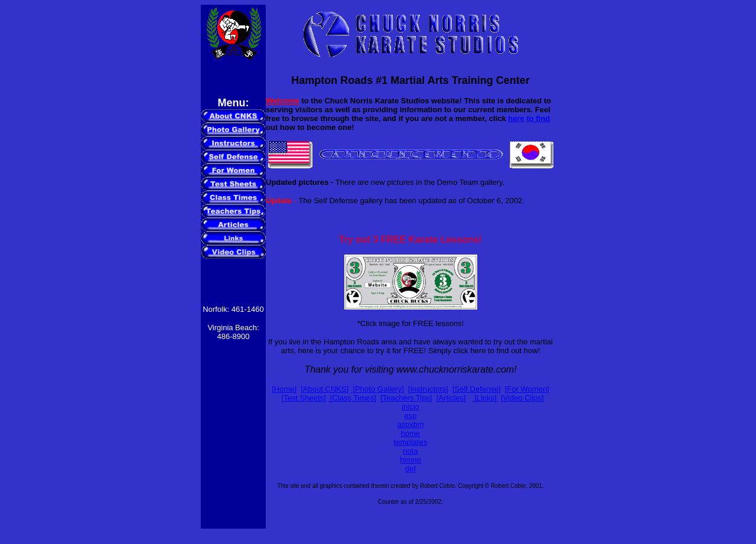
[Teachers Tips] (406, 398)
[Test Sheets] (304, 398)
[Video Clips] (522, 398)
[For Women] (527, 389)
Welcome (283, 101)
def (410, 469)
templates (410, 442)
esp (411, 416)
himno (410, 460)
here (516, 118)
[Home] (284, 389)
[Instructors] (428, 389)
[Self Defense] (477, 389)
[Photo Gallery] (377, 389)
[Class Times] (352, 398)
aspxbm (410, 424)
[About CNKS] (325, 389)
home (411, 433)
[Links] (485, 398)
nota (410, 451)
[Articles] (451, 398)
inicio (410, 407)
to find (538, 118)
